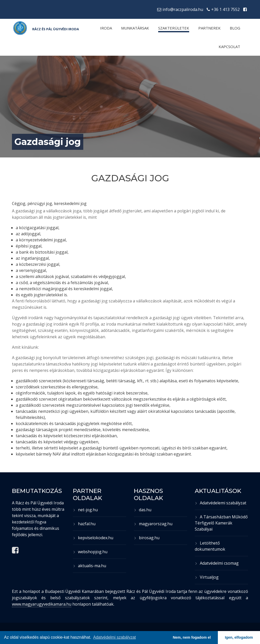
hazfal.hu (84, 524)
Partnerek (209, 28)
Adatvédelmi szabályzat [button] (115, 637)
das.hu (143, 510)
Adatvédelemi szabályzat (221, 503)
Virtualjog (207, 577)
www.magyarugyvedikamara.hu (42, 604)
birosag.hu (147, 538)
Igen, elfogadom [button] (239, 637)
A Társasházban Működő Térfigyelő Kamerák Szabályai (221, 523)
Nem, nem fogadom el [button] (192, 637)
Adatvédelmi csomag (217, 563)
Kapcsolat (229, 47)
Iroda (106, 28)
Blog (235, 28)
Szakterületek (174, 28)
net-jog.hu (85, 510)
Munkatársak (135, 28)
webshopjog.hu (90, 552)
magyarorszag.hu (153, 524)
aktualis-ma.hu (90, 566)
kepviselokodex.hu (93, 538)
